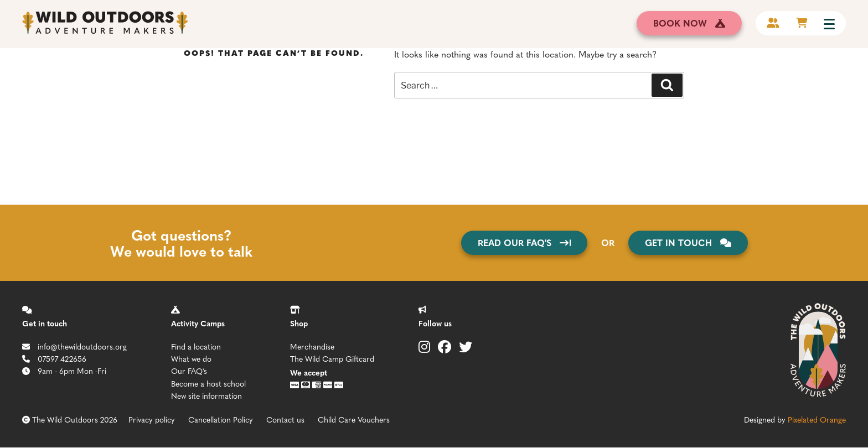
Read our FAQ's (524, 243)
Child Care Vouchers (354, 419)
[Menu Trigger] (829, 23)
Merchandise (312, 346)
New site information (206, 395)
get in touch (688, 243)
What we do (191, 358)
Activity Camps (198, 323)
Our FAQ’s (189, 371)
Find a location (196, 346)
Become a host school (208, 383)
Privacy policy (152, 419)
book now (689, 23)
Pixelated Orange (817, 419)
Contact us (285, 419)
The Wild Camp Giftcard (332, 358)
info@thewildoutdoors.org (74, 346)
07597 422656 (54, 358)
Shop (299, 323)
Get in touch (45, 323)
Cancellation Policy (221, 419)
